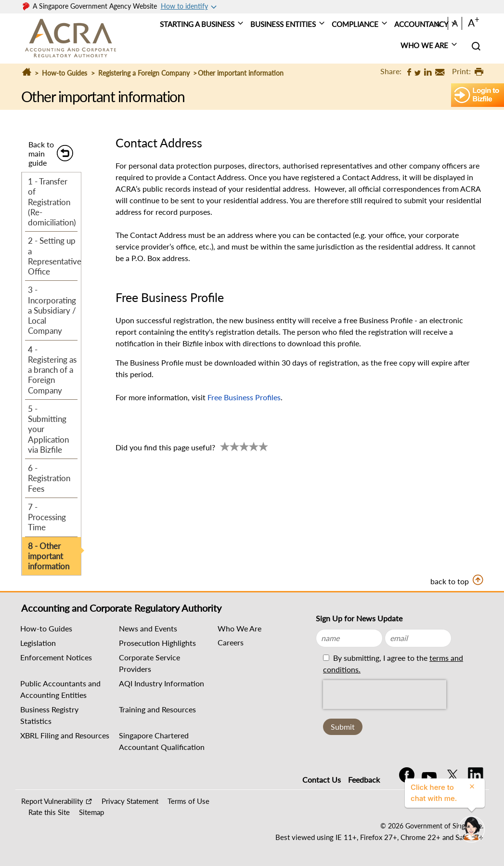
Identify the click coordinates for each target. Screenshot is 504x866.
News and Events (148, 628)
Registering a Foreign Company (144, 73)
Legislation (38, 643)
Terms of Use (188, 801)
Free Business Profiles (244, 397)
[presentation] (385, 695)
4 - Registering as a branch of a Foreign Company (52, 370)
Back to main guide (41, 153)
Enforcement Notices (56, 657)
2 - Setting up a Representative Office (54, 256)
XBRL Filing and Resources (65, 735)
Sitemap (91, 812)
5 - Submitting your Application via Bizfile (48, 429)
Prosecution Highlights (157, 643)
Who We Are (239, 628)
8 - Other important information (49, 556)
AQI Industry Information (162, 683)
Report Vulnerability (52, 801)
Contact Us (322, 780)
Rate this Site (49, 812)
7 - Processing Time (47, 517)
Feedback (364, 780)
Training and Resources (157, 709)
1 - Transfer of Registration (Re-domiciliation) (52, 202)
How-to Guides (65, 73)
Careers (231, 642)
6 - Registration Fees (49, 478)
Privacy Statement (130, 801)
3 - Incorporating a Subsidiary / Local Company (52, 310)
